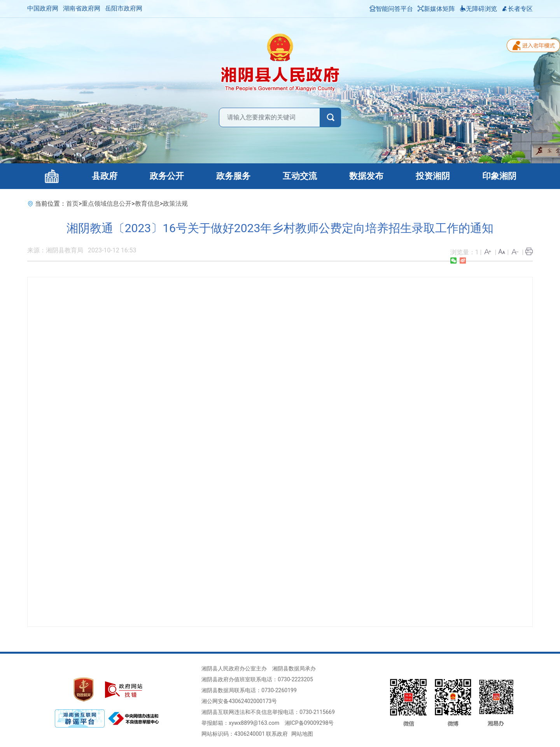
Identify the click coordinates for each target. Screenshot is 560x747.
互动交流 (300, 176)
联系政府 (277, 734)
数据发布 (366, 176)
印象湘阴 (499, 176)
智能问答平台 (391, 9)
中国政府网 (43, 8)
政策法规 (175, 204)
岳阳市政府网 (124, 8)
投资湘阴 (433, 176)
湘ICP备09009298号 (309, 723)
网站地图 (302, 734)
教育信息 (147, 204)
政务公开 (167, 176)
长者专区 (517, 9)
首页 (72, 204)
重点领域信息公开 (107, 204)
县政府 (105, 176)
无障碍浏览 (478, 9)
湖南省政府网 (82, 8)
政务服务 (233, 176)
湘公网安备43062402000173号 (239, 701)
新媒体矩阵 (436, 9)
